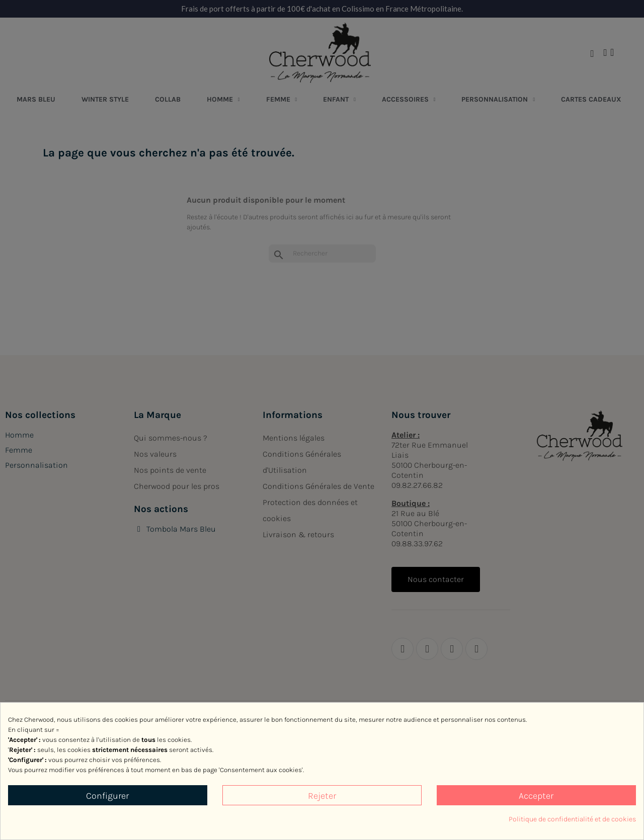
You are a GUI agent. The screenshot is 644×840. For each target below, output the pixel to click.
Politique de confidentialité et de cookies (572, 819)
